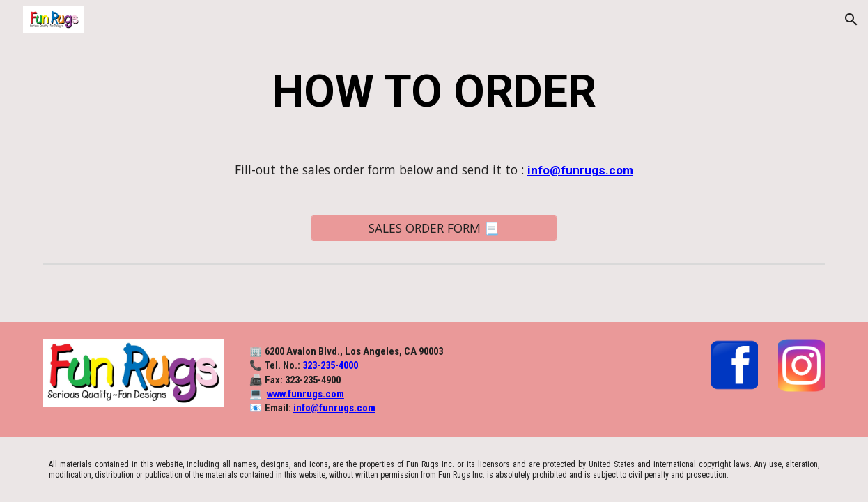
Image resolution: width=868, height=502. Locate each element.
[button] (851, 20)
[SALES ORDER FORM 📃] (434, 228)
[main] (434, 92)
